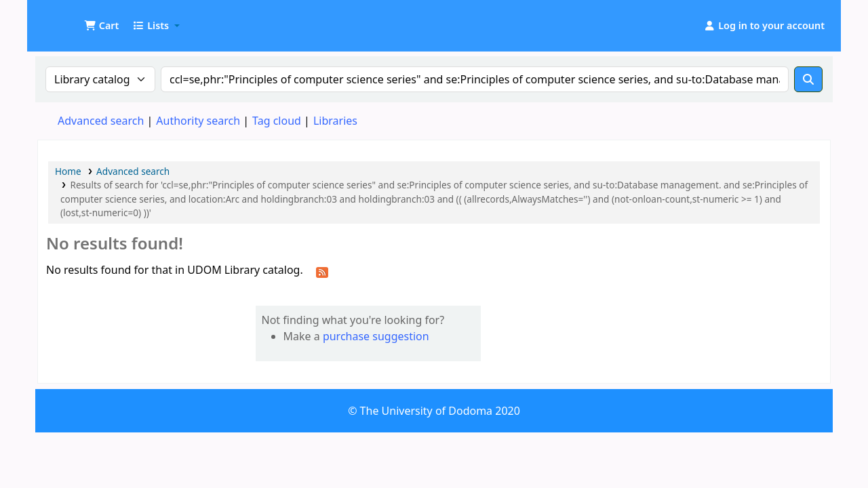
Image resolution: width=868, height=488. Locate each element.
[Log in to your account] (764, 26)
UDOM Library (72, 19)
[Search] (808, 79)
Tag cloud (277, 121)
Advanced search (101, 121)
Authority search (198, 121)
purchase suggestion (376, 336)
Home (68, 171)
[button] (101, 26)
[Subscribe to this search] (322, 271)
